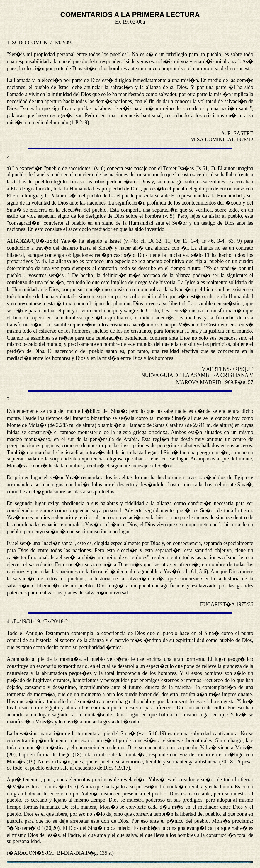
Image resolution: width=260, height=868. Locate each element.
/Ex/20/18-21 (57, 621)
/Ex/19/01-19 (26, 621)
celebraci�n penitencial (122, 338)
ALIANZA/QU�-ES (30, 241)
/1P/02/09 (61, 43)
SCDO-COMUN (30, 43)
